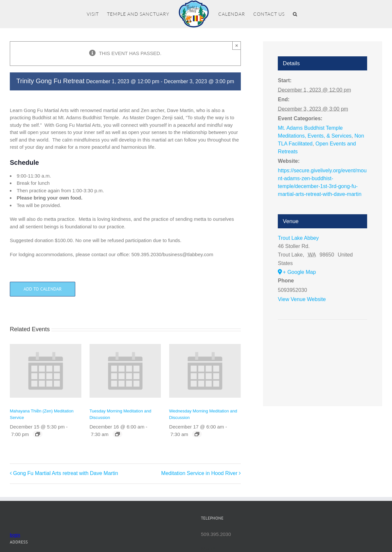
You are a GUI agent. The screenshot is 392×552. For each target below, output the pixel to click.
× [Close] (237, 45)
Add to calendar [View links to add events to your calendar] (43, 289)
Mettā (208, 548)
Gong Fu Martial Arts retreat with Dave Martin (66, 473)
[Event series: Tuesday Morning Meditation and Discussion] (117, 434)
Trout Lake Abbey (298, 238)
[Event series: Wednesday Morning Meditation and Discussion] (197, 434)
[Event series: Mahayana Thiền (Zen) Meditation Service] (38, 434)
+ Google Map (299, 272)
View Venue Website (302, 299)
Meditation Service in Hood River (199, 473)
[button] (295, 14)
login (15, 535)
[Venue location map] (322, 340)
